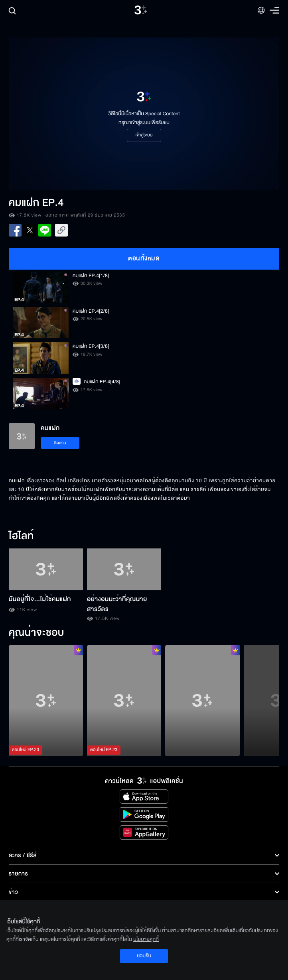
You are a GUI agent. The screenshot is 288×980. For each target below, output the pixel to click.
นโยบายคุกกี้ (146, 939)
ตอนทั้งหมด (144, 258)
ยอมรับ (144, 956)
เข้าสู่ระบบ (144, 135)
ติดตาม (60, 443)
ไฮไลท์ (21, 536)
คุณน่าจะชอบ (36, 633)
